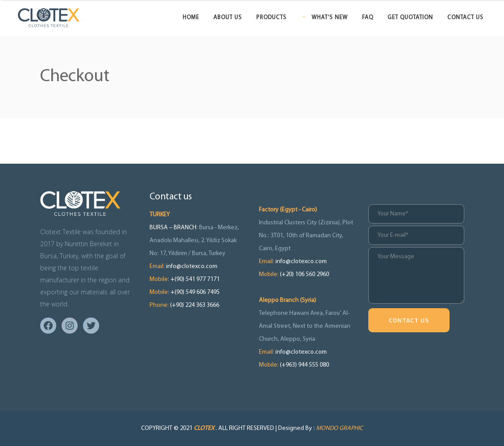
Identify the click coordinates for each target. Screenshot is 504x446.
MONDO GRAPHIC (339, 428)
